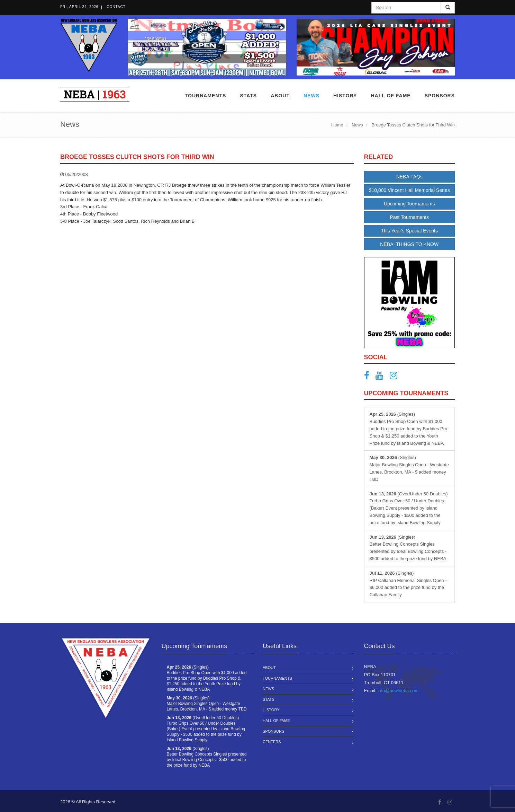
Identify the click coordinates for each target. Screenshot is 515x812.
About (280, 96)
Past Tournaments (409, 217)
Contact (116, 7)
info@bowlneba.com (398, 691)
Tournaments (206, 96)
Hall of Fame (391, 96)
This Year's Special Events (409, 231)
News (311, 96)
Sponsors (440, 96)
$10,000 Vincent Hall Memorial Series (409, 190)
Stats (248, 96)
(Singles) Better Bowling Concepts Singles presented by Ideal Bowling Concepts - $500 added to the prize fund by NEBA (408, 548)
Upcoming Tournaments (409, 204)
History (271, 710)
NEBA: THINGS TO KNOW (409, 244)
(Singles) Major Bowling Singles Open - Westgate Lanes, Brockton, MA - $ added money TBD (409, 468)
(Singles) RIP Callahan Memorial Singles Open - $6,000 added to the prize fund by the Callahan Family (408, 584)
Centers (272, 742)
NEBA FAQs (409, 177)
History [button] (345, 96)
